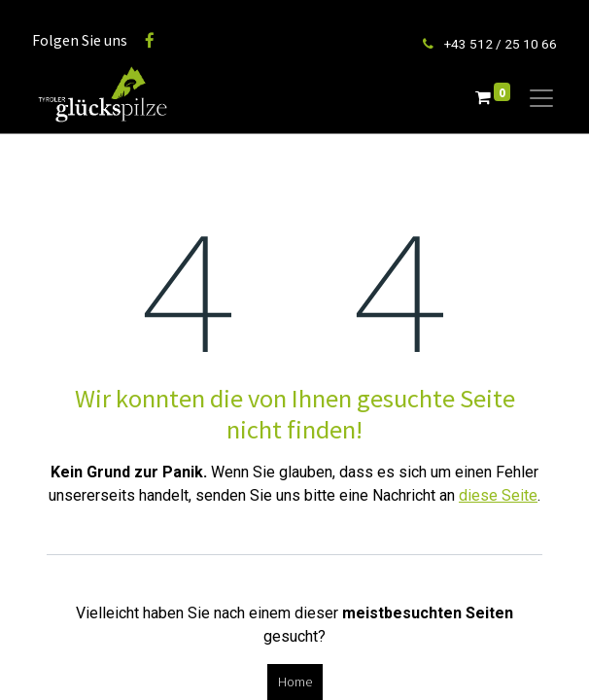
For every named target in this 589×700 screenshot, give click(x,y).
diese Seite (498, 495)
